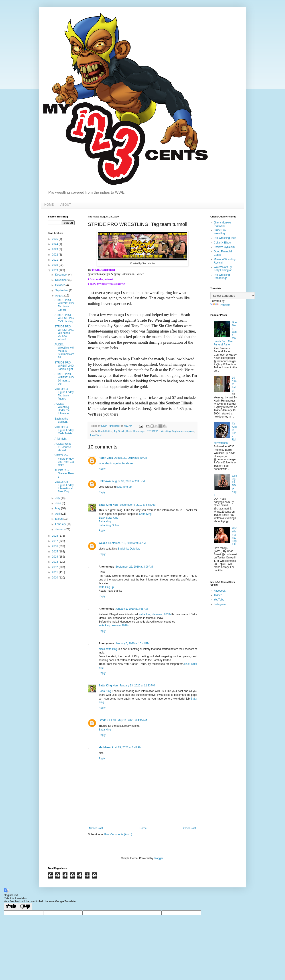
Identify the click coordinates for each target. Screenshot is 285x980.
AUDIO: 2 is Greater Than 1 (64, 474)
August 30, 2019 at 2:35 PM (128, 481)
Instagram (220, 604)
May (58, 508)
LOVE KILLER (107, 720)
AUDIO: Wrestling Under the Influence (62, 409)
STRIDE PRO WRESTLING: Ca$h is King (65, 318)
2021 (55, 260)
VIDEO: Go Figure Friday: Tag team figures (64, 394)
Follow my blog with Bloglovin (107, 284)
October (60, 285)
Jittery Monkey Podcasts (222, 224)
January (60, 529)
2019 (55, 270)
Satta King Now (108, 505)
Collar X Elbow (223, 243)
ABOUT (66, 205)
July (58, 498)
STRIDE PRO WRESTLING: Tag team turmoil (65, 305)
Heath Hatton (105, 431)
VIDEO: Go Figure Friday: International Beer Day (64, 487)
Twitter (218, 595)
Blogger (158, 858)
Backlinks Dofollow (129, 549)
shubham (105, 747)
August (60, 296)
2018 (55, 536)
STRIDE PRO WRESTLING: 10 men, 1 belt (65, 379)
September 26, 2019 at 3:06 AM (134, 567)
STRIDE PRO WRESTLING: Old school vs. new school (65, 333)
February (61, 524)
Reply (102, 469)
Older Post (190, 828)
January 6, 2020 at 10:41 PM (132, 643)
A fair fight (60, 439)
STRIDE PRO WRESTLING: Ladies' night (65, 366)
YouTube (219, 600)
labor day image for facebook (116, 463)
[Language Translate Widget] (233, 296)
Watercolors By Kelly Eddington (223, 269)
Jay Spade (119, 431)
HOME (49, 205)
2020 (55, 265)
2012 (55, 567)
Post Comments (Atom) (118, 834)
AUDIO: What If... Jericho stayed (63, 447)
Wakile (103, 543)
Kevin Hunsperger (104, 270)
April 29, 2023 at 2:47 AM (127, 747)
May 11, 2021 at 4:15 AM (132, 720)
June (58, 503)
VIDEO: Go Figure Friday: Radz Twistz (64, 430)
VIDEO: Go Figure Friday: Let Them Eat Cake (64, 460)
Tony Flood (96, 435)
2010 (55, 578)
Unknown (105, 481)
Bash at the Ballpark (61, 420)
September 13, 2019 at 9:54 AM (127, 543)
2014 (55, 557)
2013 (55, 562)
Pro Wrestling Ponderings (222, 276)
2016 (55, 546)
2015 (55, 552)
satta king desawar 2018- (155, 614)
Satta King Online (109, 525)
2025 (55, 239)
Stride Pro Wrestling (220, 232)
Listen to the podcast (100, 279)
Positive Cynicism (224, 247)
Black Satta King (108, 518)
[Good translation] (11, 907)
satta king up (124, 487)
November (62, 280)
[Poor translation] (25, 907)
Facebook (220, 591)
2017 (55, 541)
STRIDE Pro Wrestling (159, 431)
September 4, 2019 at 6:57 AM (137, 505)
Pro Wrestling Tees (225, 238)
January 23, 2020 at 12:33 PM (137, 686)
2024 (55, 244)
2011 (55, 572)
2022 (55, 255)
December (62, 275)
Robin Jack (106, 458)
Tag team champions (183, 431)
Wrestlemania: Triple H (235, 536)
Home (143, 828)
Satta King (145, 514)
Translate (220, 305)
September (62, 290)
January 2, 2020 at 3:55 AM (131, 609)
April (58, 514)
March (59, 519)
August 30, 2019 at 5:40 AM (130, 458)
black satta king (108, 649)
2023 (55, 249)
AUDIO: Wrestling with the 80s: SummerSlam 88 (64, 351)
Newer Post (96, 828)
